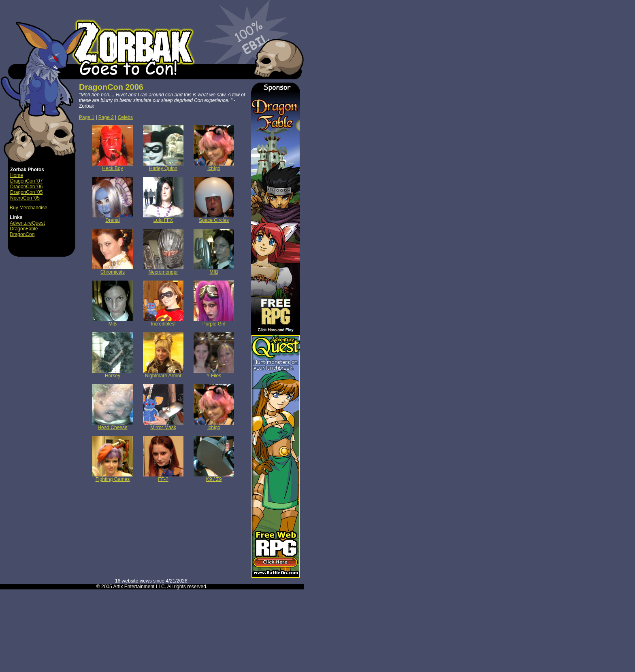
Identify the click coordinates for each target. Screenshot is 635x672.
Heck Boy (113, 166)
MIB (214, 270)
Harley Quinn (163, 166)
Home (17, 175)
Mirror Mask (163, 425)
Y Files (214, 373)
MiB (113, 322)
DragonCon (22, 234)
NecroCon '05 (25, 198)
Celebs (125, 117)
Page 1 (87, 117)
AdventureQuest (27, 223)
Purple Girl (214, 322)
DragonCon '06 (26, 187)
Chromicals (113, 270)
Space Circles (214, 218)
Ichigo (214, 166)
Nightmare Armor (163, 373)
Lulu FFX (163, 218)
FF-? (163, 477)
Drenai (113, 218)
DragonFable (24, 229)
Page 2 (106, 117)
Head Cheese (113, 425)
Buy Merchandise (29, 208)
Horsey (113, 373)
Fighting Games (113, 477)
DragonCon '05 (26, 192)
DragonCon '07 (26, 181)
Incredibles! (163, 322)
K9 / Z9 (214, 477)
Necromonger (163, 270)
